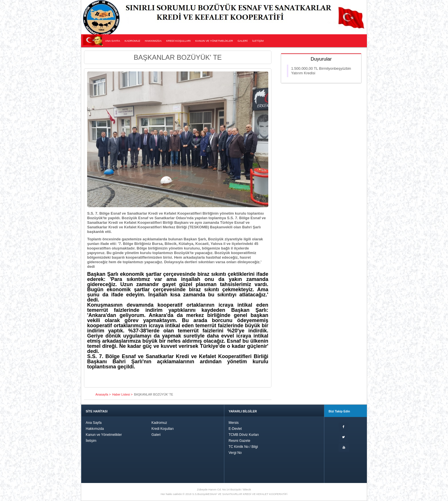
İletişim (91, 441)
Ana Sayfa (94, 423)
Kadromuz (159, 423)
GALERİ (243, 41)
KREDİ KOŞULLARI (179, 41)
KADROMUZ (132, 41)
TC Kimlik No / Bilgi (243, 447)
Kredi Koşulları (163, 429)
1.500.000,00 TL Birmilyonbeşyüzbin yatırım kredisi (321, 71)
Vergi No (235, 453)
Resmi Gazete (239, 441)
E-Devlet (235, 429)
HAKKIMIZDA (153, 41)
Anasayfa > (103, 394)
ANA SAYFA (113, 41)
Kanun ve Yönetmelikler (104, 435)
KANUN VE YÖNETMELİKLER (214, 41)
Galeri (156, 435)
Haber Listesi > (122, 394)
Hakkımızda (95, 429)
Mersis (234, 423)
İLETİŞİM (258, 41)
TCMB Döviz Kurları (244, 435)
